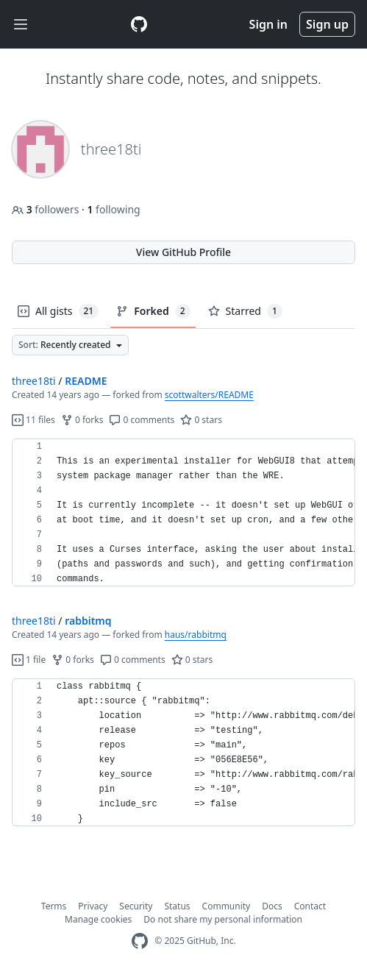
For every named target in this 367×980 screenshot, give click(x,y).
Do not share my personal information (223, 919)
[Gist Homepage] (139, 24)
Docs (272, 906)
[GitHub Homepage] (140, 941)
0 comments (142, 420)
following (113, 209)
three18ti (34, 381)
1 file (29, 660)
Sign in (268, 24)
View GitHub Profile (183, 252)
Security (136, 906)
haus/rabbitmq (196, 635)
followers (47, 209)
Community (227, 906)
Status (177, 906)
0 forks (82, 420)
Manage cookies (98, 919)
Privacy (93, 906)
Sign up (327, 24)
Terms (54, 906)
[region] (183, 513)
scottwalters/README (209, 395)
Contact (310, 906)
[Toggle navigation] (21, 25)
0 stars (201, 420)
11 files (33, 420)
